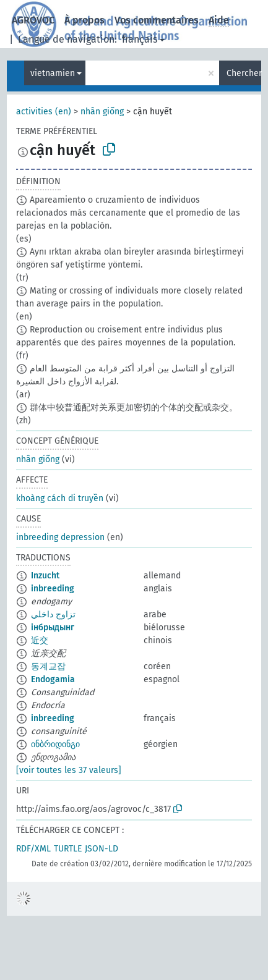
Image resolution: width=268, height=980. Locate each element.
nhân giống (102, 112)
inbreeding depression (60, 537)
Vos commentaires (157, 20)
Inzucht (45, 576)
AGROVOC (33, 20)
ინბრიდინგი (55, 744)
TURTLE (68, 849)
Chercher (244, 73)
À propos (84, 20)
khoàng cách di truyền (60, 498)
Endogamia (53, 679)
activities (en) (44, 112)
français (140, 39)
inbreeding (53, 589)
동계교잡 (48, 666)
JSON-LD (102, 849)
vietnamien (53, 73)
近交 (40, 640)
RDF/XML (33, 849)
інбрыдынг (53, 627)
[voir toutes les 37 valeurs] (69, 770)
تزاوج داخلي (53, 615)
